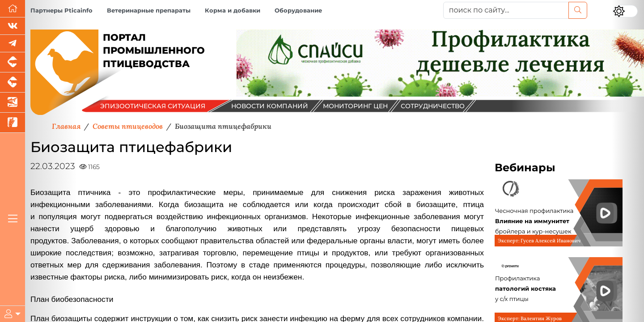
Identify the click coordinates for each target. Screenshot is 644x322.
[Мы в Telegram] (13, 44)
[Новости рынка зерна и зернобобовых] (13, 123)
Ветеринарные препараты (149, 11)
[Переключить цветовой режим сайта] (625, 11)
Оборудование (298, 11)
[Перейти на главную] (13, 9)
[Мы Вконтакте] (13, 26)
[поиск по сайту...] (506, 10)
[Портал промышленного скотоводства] (13, 83)
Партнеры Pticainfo (61, 11)
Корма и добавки (233, 11)
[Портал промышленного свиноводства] (13, 62)
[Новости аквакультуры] (13, 103)
